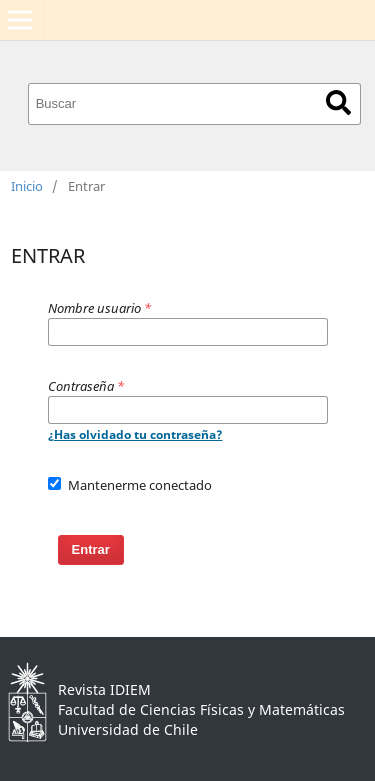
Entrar (91, 549)
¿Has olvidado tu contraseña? (135, 434)
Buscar (338, 102)
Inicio (27, 186)
